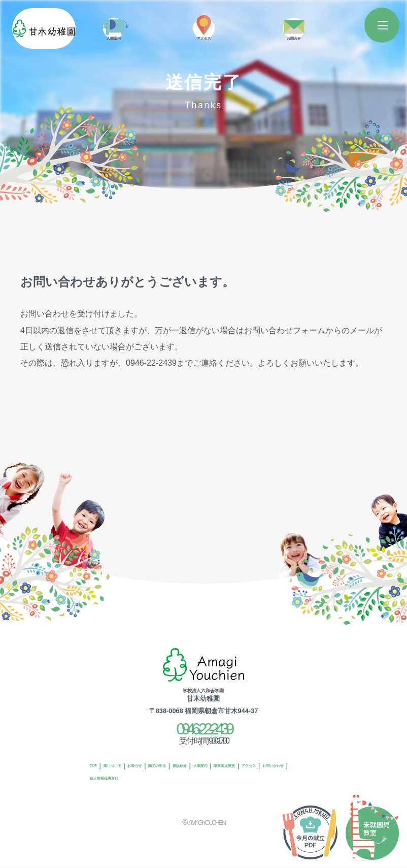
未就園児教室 (112, 775)
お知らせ (173, 759)
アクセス (155, 775)
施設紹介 (253, 759)
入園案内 (290, 759)
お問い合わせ (199, 775)
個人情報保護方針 (255, 775)
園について (132, 759)
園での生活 (213, 759)
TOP (98, 759)
